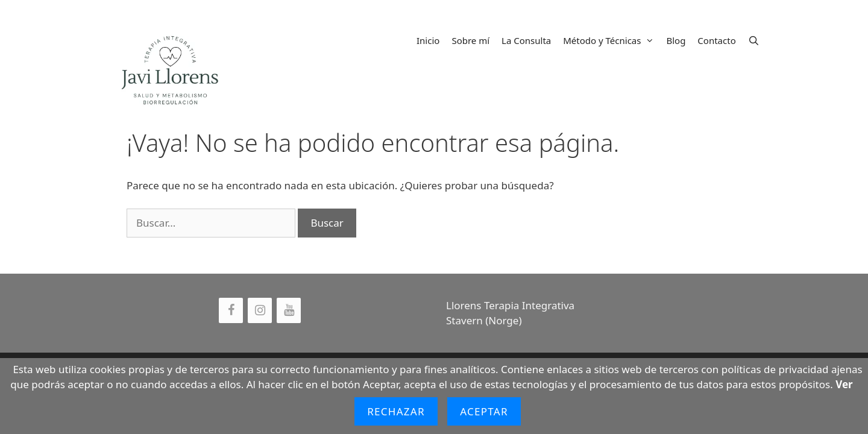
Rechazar (396, 411)
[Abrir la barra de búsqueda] (754, 40)
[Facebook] (231, 310)
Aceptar (484, 411)
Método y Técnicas (612, 40)
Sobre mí (470, 40)
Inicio (428, 40)
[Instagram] (260, 310)
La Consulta (526, 40)
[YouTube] (289, 310)
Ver (844, 384)
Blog (676, 40)
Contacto (716, 40)
